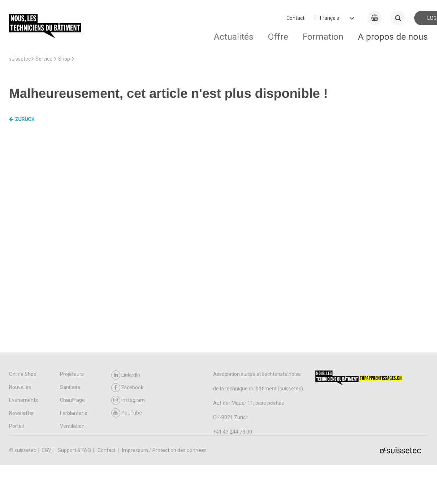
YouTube (127, 413)
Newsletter (21, 413)
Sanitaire (70, 387)
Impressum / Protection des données (164, 450)
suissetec (20, 59)
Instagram (128, 400)
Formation (323, 37)
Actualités (234, 37)
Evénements (23, 400)
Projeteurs (72, 374)
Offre (278, 37)
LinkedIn (126, 375)
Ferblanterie (74, 413)
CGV (47, 450)
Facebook (127, 388)
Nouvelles (20, 387)
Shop (64, 59)
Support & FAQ (75, 450)
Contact (295, 18)
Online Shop (23, 374)
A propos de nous (393, 37)
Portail (16, 426)
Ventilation (72, 426)
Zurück (22, 119)
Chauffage (72, 400)
